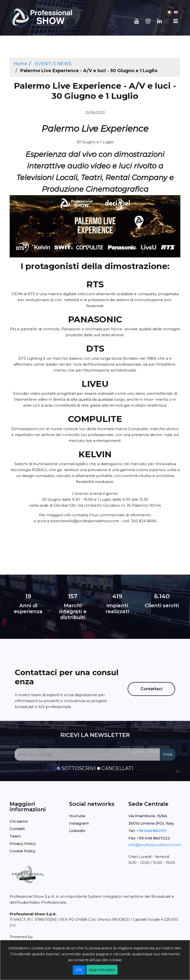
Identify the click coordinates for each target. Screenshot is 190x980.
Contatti (17, 829)
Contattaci (151, 689)
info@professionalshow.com (155, 845)
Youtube (77, 816)
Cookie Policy (23, 851)
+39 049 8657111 (151, 831)
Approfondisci (102, 970)
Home (20, 64)
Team (15, 836)
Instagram (79, 823)
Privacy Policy (23, 844)
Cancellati (117, 768)
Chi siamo (19, 821)
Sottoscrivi (79, 768)
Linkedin (77, 831)
